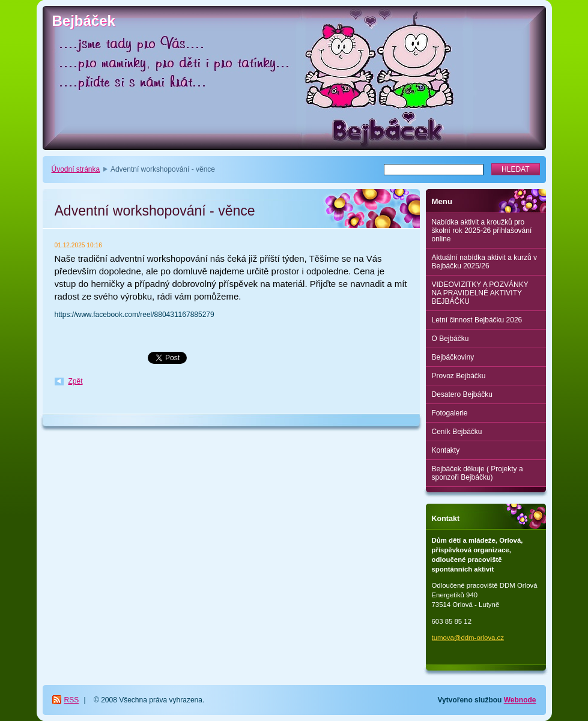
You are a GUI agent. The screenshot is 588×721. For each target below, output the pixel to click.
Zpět (76, 381)
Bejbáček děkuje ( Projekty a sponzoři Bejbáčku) (477, 473)
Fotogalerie (450, 413)
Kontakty (446, 450)
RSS (72, 700)
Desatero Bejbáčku (462, 394)
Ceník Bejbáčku (457, 432)
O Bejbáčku (450, 339)
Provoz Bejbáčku (459, 376)
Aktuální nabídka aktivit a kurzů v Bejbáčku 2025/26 (484, 262)
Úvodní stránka (76, 169)
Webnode (520, 700)
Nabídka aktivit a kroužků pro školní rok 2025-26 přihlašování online (482, 231)
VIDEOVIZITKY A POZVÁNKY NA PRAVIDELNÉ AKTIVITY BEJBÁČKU (480, 293)
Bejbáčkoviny (453, 357)
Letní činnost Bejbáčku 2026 (477, 320)
